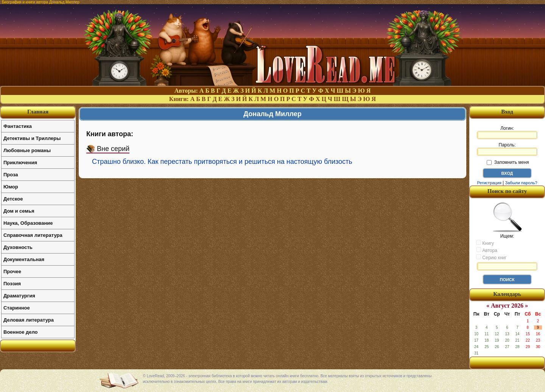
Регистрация (489, 183)
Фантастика (18, 126)
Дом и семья (19, 211)
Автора (487, 250)
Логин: (507, 132)
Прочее (12, 271)
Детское (13, 199)
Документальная (24, 259)
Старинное (17, 308)
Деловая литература (29, 320)
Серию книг (491, 257)
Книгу (485, 243)
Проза (11, 175)
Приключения (20, 163)
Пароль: (507, 149)
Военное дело (21, 332)
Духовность (18, 247)
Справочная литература (33, 235)
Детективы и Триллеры (32, 138)
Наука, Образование (28, 223)
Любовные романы (27, 150)
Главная (38, 112)
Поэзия (12, 284)
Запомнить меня (508, 162)
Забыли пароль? (521, 183)
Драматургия (19, 296)
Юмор (11, 187)
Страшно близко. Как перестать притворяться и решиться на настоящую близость (222, 162)
